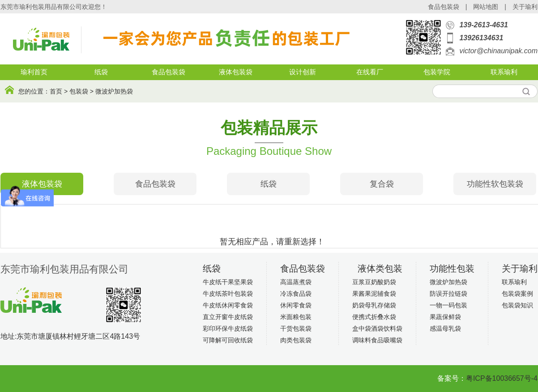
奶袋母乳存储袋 (374, 305)
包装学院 (437, 72)
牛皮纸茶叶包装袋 (228, 294)
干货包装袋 (296, 328)
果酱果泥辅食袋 (374, 294)
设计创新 (303, 72)
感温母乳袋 (445, 328)
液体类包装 (380, 268)
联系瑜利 (504, 72)
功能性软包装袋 (495, 184)
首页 (56, 91)
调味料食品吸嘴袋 (377, 340)
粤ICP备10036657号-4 (502, 378)
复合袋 (382, 184)
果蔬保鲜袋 (445, 317)
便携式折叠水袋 (374, 317)
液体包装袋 (236, 72)
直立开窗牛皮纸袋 (228, 317)
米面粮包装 (296, 317)
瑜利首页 (34, 72)
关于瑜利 (525, 7)
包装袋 (79, 91)
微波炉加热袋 (114, 91)
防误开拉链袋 (448, 294)
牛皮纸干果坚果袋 (228, 282)
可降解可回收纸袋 (228, 340)
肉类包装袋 (296, 340)
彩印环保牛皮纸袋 (228, 328)
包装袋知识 (517, 305)
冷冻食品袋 (296, 294)
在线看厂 (370, 72)
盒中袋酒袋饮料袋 (377, 328)
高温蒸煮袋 (296, 282)
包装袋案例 (517, 294)
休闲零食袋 (296, 305)
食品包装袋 (444, 7)
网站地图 (486, 7)
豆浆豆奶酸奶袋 (374, 282)
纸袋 (101, 72)
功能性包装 (452, 268)
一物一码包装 (448, 305)
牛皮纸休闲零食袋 (228, 305)
